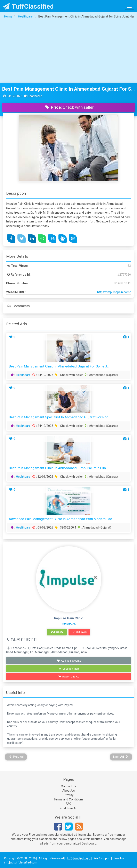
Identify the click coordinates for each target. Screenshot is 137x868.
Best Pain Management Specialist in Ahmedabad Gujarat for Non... (60, 417)
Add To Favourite (69, 661)
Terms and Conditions (69, 799)
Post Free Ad (68, 808)
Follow (57, 632)
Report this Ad (69, 677)
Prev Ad (17, 757)
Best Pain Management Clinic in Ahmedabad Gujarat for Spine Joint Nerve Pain (68, 89)
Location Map (69, 669)
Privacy (69, 795)
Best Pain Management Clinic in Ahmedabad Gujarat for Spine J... (59, 366)
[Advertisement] (69, 52)
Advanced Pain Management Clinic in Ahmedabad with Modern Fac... (62, 519)
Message (79, 632)
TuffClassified (28, 6)
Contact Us (68, 786)
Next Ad (121, 757)
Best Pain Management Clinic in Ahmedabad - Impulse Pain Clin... (59, 468)
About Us (69, 791)
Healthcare (23, 375)
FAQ (69, 804)
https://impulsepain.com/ (114, 292)
